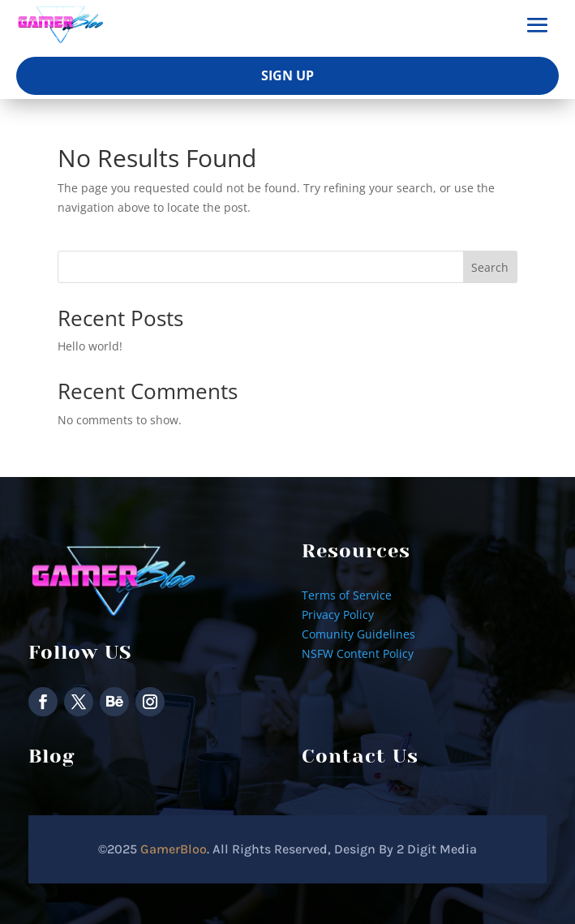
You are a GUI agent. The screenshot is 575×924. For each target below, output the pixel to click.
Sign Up (287, 75)
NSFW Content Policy (358, 653)
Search (490, 267)
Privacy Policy (338, 615)
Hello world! (90, 346)
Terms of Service (347, 595)
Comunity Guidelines (358, 634)
